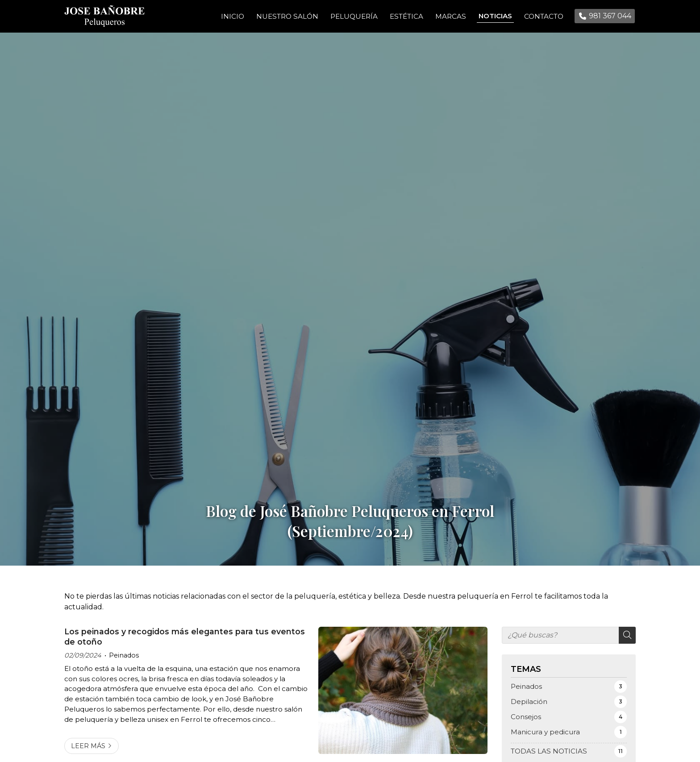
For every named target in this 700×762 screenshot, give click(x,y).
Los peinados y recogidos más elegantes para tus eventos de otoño (185, 643)
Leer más (88, 753)
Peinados (124, 662)
